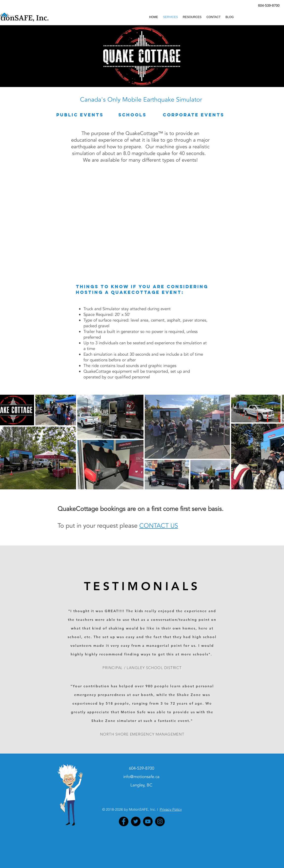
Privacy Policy (171, 809)
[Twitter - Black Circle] (136, 821)
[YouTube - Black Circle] (148, 821)
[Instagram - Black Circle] (160, 821)
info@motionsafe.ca (141, 777)
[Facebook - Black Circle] (124, 821)
